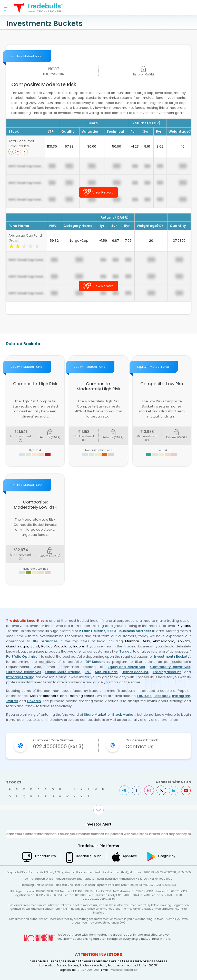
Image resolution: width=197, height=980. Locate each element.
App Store (130, 856)
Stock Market (123, 715)
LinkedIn (34, 701)
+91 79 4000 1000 (87, 970)
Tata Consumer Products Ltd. (21, 144)
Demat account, (135, 672)
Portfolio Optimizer (22, 657)
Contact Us (139, 747)
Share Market (95, 715)
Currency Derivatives (24, 672)
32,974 (21, 550)
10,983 (147, 432)
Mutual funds (106, 672)
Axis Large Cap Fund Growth (25, 238)
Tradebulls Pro (45, 856)
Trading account (167, 672)
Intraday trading (20, 677)
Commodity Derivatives (170, 667)
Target (125, 651)
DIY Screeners (97, 662)
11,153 (84, 432)
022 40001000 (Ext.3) (58, 747)
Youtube (186, 790)
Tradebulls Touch (88, 856)
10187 (53, 69)
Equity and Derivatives (126, 667)
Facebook (162, 696)
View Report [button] (102, 192)
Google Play (167, 856)
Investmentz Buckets (172, 657)
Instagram (181, 696)
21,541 (21, 432)
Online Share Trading (63, 672)
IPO (88, 672)
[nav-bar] (7, 8)
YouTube (144, 696)
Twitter (12, 701)
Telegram (124, 790)
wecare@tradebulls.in (125, 970)
